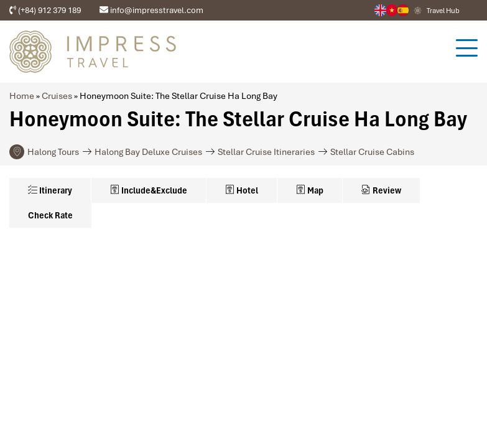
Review (381, 190)
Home (22, 96)
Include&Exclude (149, 190)
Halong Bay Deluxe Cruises (148, 152)
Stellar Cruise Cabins (372, 152)
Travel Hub (443, 11)
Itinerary (50, 190)
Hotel (242, 190)
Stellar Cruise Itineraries (266, 152)
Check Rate (50, 215)
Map (310, 190)
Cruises (57, 96)
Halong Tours (53, 152)
